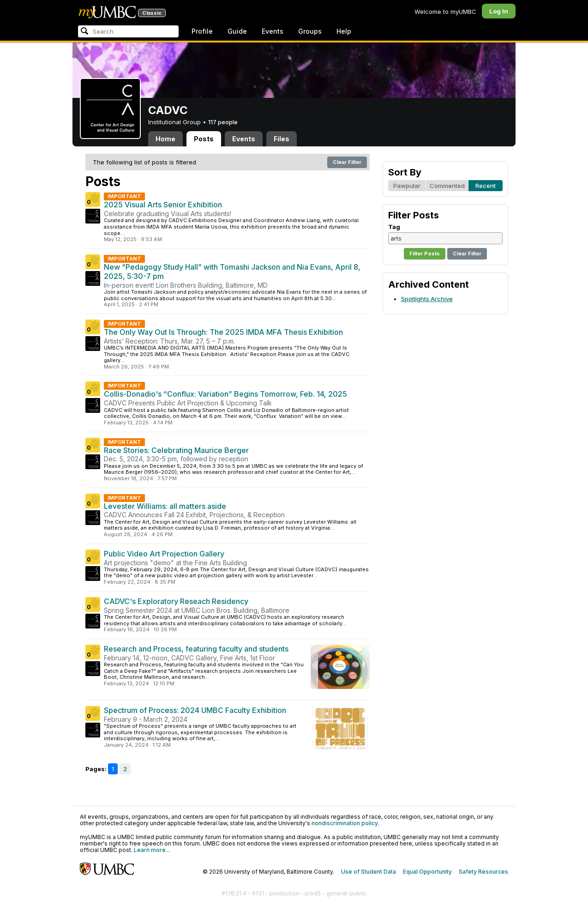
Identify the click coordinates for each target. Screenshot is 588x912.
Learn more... (152, 850)
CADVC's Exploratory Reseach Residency (176, 601)
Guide (237, 31)
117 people (223, 122)
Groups (310, 31)
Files (282, 139)
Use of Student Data (369, 872)
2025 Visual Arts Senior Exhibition (163, 205)
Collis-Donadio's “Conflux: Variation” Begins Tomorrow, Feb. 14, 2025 (225, 394)
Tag (394, 227)
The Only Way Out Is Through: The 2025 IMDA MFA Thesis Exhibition (223, 332)
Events (273, 31)
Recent (486, 186)
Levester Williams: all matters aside (165, 506)
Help (344, 31)
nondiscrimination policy (345, 823)
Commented (447, 186)
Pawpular (407, 186)
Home (165, 139)
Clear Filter (347, 162)
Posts (204, 139)
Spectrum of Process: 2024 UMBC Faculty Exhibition (195, 710)
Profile (202, 31)
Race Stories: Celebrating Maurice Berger (176, 450)
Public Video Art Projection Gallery (164, 554)
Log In (499, 11)
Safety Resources (483, 872)
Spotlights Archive (427, 299)
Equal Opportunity (427, 872)
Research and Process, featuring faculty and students (196, 649)
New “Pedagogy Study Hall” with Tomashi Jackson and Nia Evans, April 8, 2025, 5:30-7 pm (232, 272)
